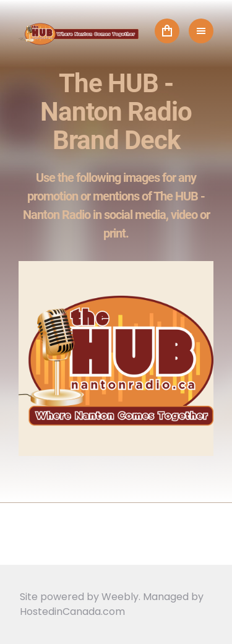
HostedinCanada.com (72, 612)
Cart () (167, 31)
